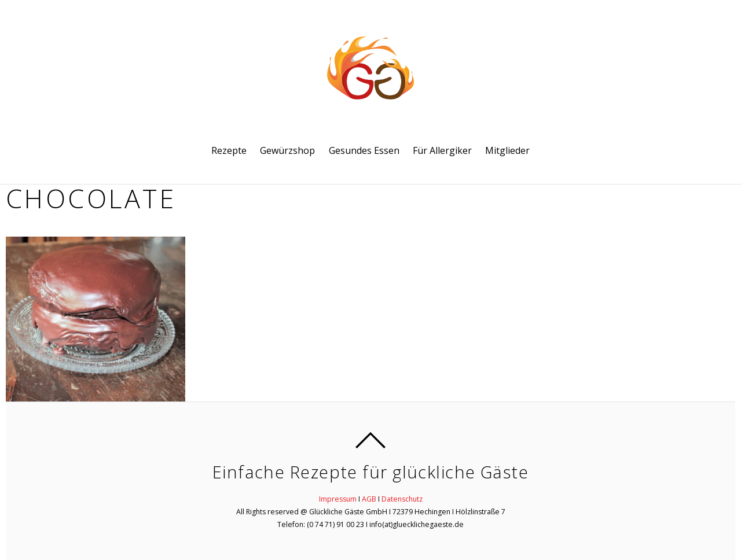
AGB (369, 499)
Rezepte (229, 150)
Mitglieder (507, 150)
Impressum (338, 499)
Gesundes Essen (364, 150)
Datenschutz (402, 499)
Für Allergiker (442, 150)
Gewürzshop (287, 150)
